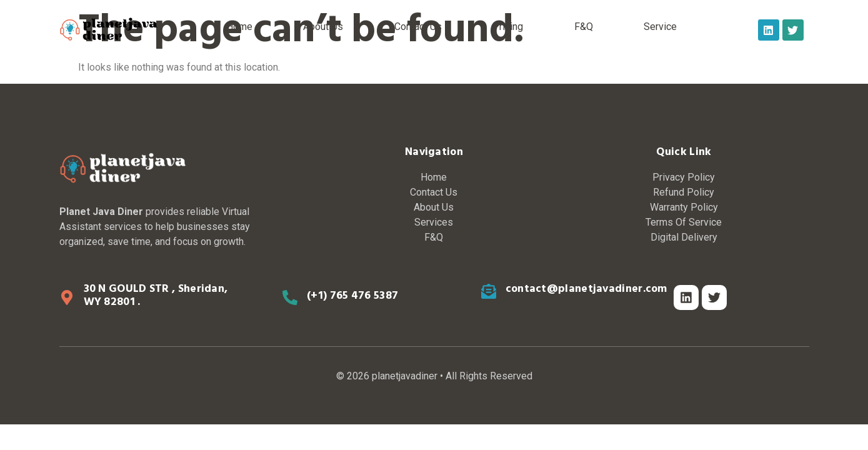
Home (239, 27)
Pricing (508, 27)
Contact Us (418, 27)
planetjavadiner (405, 376)
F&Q (584, 27)
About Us (323, 27)
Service (660, 27)
